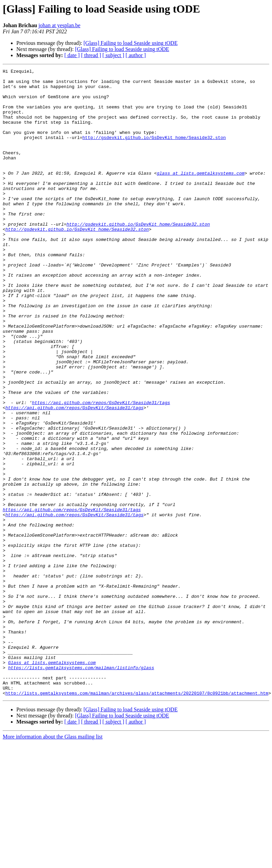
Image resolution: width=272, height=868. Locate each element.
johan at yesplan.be (59, 25)
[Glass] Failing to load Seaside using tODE (130, 43)
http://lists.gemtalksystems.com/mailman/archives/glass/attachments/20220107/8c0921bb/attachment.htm (137, 818)
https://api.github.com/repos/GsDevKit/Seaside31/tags (101, 470)
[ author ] (136, 55)
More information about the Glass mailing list (53, 862)
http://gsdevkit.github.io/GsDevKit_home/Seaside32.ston (154, 152)
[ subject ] (113, 55)
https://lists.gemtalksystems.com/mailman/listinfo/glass (81, 788)
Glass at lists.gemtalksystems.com (52, 782)
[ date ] (72, 55)
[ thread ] (91, 55)
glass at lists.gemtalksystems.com (200, 194)
